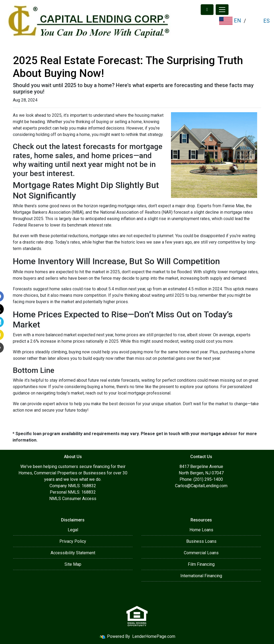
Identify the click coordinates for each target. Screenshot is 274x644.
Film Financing (201, 564)
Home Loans (201, 530)
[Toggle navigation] (222, 10)
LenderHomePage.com (154, 636)
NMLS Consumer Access (73, 499)
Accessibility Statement (73, 553)
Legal (73, 530)
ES (266, 21)
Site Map (73, 564)
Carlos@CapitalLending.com (201, 486)
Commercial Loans (201, 553)
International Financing (201, 576)
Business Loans (201, 541)
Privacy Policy (73, 541)
